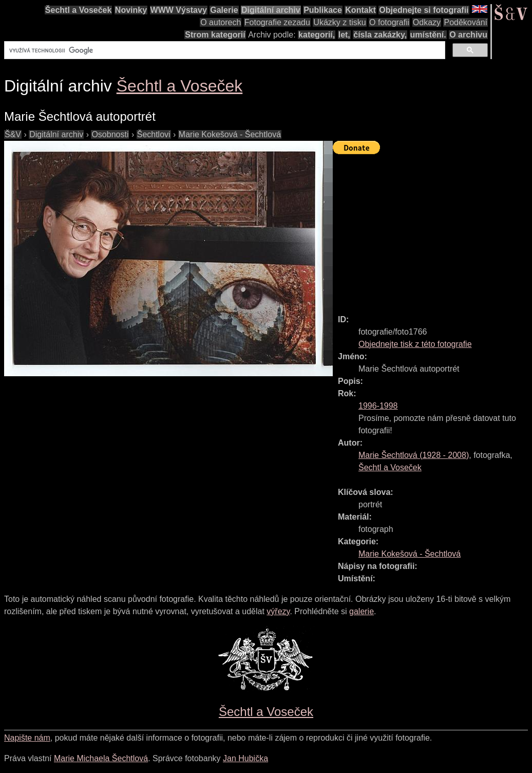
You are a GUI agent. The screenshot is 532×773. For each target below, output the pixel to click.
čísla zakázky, (380, 35)
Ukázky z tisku (339, 22)
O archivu (468, 35)
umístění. (428, 35)
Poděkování (465, 22)
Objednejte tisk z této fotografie (415, 344)
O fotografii (389, 22)
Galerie (224, 10)
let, (344, 35)
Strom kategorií (215, 35)
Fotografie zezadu (277, 22)
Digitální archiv (271, 10)
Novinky (131, 10)
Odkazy (427, 22)
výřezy (278, 611)
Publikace (323, 10)
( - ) (414, 455)
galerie (362, 611)
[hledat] (224, 50)
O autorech (221, 22)
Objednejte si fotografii (424, 10)
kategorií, (317, 35)
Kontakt (360, 10)
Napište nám (27, 738)
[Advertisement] (432, 230)
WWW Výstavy (179, 10)
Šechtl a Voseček (79, 10)
